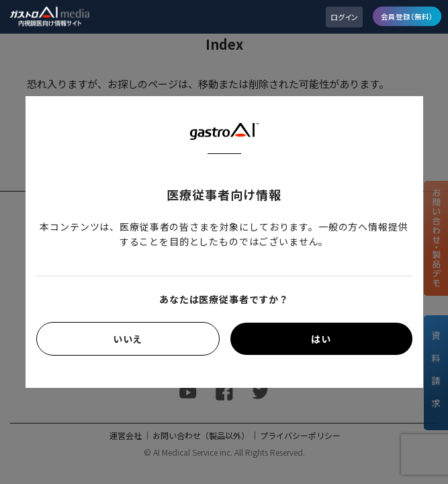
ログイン (344, 17)
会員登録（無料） (407, 16)
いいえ (128, 339)
